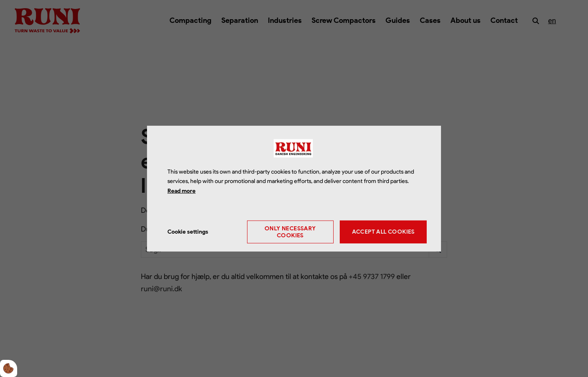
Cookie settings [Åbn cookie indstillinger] (188, 232)
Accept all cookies (383, 232)
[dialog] (294, 188)
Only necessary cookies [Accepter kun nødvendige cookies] (290, 232)
